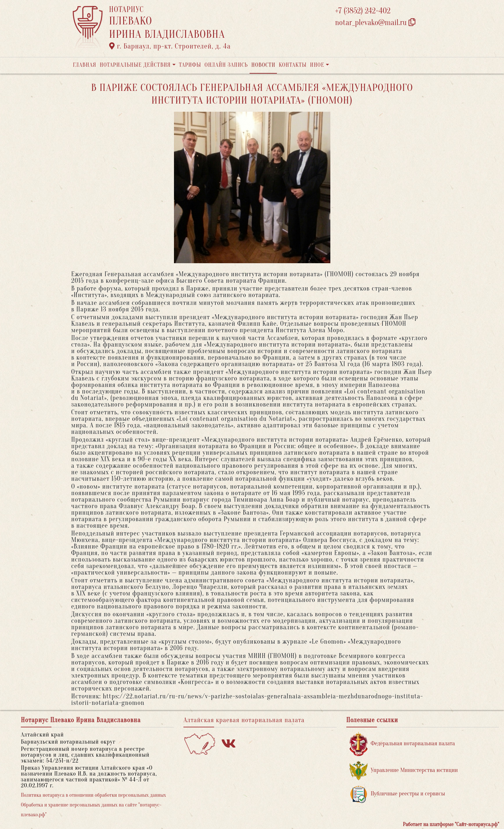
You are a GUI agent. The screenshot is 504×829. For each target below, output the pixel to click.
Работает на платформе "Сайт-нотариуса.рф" (451, 824)
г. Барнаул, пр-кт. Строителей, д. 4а (170, 46)
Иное (317, 65)
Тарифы (190, 65)
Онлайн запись (226, 65)
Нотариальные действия (135, 65)
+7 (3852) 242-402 (363, 11)
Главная (85, 65)
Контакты (293, 65)
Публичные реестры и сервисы (397, 794)
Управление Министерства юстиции (404, 771)
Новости (263, 65)
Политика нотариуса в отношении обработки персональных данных (94, 795)
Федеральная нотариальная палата (402, 744)
